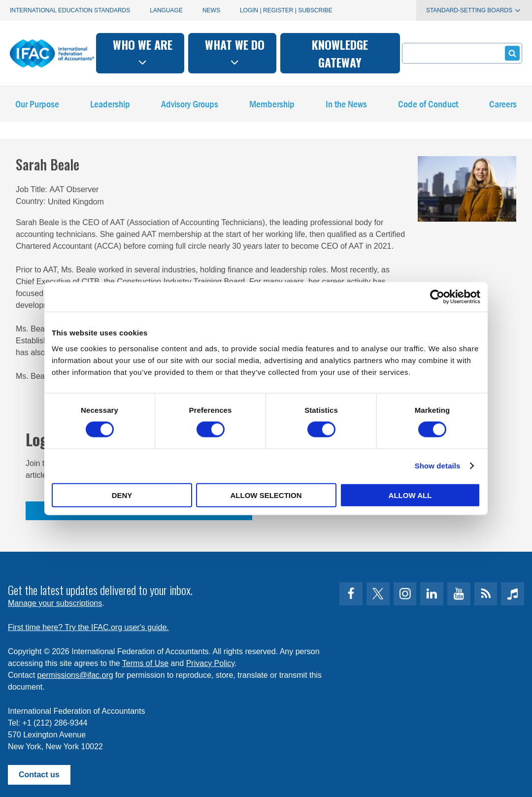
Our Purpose (37, 106)
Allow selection (266, 495)
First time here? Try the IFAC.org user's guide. (88, 627)
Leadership (110, 106)
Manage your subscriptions (55, 603)
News (211, 10)
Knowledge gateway (340, 53)
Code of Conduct (428, 106)
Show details (438, 466)
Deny (122, 495)
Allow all (410, 495)
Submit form (511, 53)
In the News (346, 106)
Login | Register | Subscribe (286, 10)
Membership (272, 106)
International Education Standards (70, 10)
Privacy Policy (210, 663)
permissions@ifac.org (75, 675)
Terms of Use (145, 663)
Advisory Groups (190, 106)
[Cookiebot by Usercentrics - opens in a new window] (437, 297)
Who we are (143, 52)
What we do (235, 52)
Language (166, 10)
